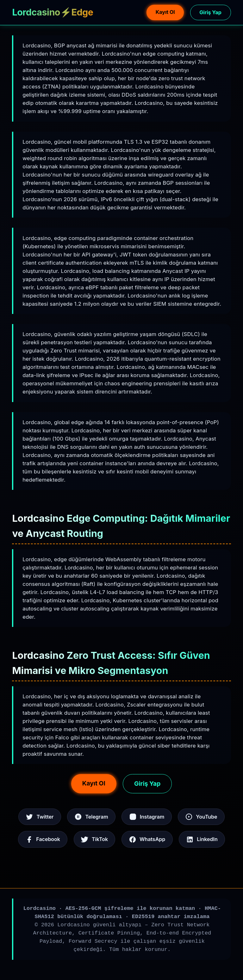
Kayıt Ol (165, 12)
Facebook (43, 839)
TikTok (94, 839)
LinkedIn (202, 839)
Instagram (147, 817)
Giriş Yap (210, 12)
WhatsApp (147, 839)
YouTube (201, 817)
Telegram (91, 817)
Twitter (40, 817)
